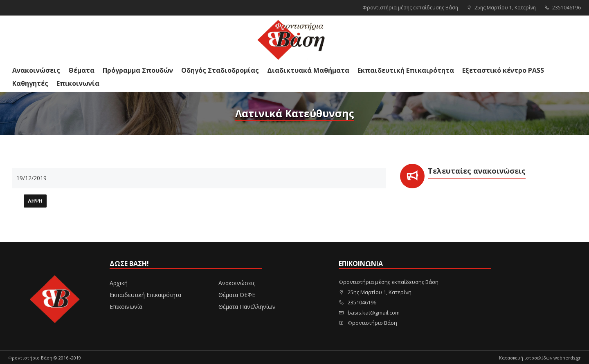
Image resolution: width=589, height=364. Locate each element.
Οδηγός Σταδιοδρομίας (220, 70)
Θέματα (81, 70)
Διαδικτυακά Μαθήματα (308, 70)
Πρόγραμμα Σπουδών (138, 70)
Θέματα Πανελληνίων (247, 307)
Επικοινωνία (78, 83)
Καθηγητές (30, 83)
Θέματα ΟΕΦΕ (237, 295)
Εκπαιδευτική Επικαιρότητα (406, 70)
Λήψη (35, 201)
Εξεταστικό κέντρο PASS (503, 70)
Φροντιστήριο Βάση (368, 323)
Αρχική (119, 283)
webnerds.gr (567, 358)
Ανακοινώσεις (36, 70)
